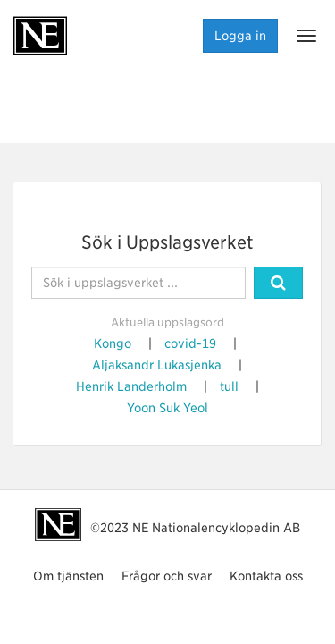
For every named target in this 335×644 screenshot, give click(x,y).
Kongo (113, 343)
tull (229, 386)
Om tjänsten (68, 576)
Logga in (240, 36)
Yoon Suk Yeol (167, 408)
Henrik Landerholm (131, 386)
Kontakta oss (266, 576)
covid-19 (190, 343)
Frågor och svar (167, 576)
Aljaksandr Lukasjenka (157, 365)
